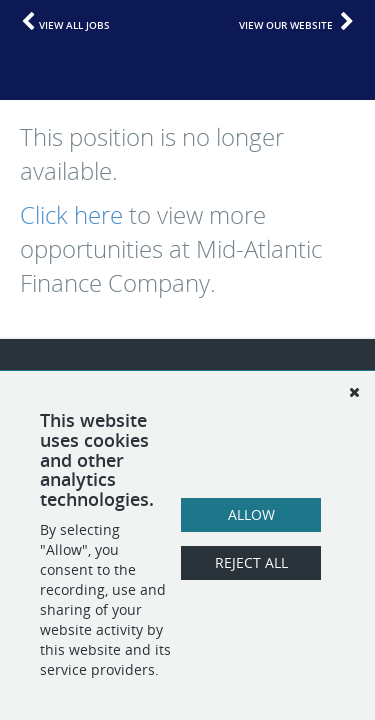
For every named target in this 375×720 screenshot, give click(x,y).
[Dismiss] (354, 392)
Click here (71, 215)
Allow (251, 514)
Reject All (251, 562)
